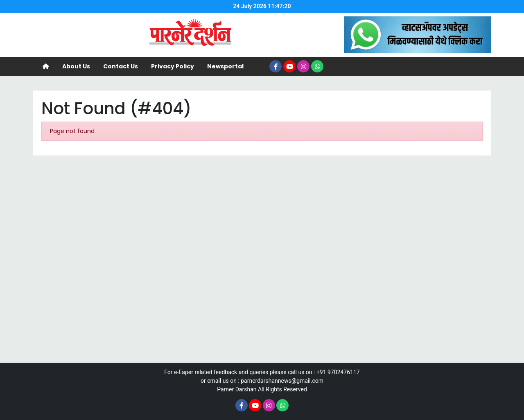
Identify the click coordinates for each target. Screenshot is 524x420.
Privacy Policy (173, 66)
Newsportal (225, 66)
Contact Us (121, 66)
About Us (76, 66)
